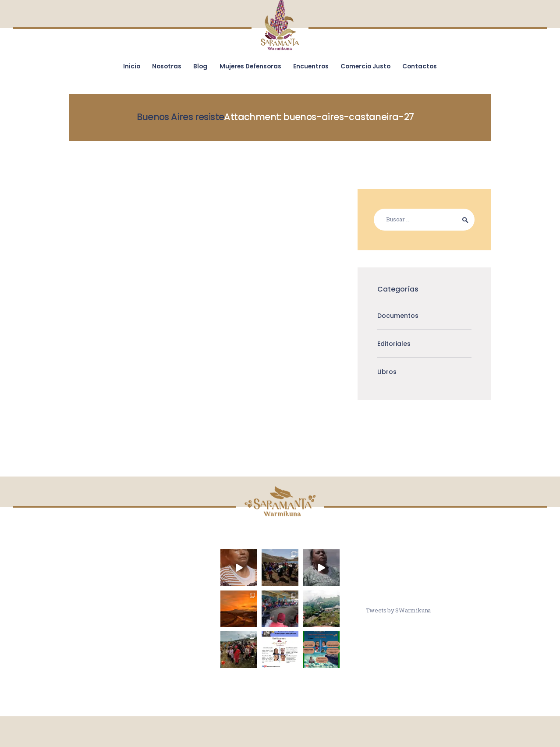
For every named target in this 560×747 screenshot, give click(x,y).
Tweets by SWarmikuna (398, 610)
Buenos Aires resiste (180, 117)
